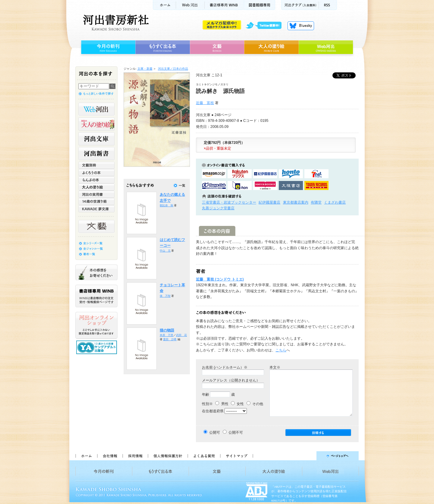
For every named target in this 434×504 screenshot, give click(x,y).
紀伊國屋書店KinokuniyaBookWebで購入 (265, 174)
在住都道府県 (213, 411)
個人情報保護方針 (168, 456)
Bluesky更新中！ (301, 26)
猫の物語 (167, 330)
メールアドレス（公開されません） (231, 380)
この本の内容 (217, 231)
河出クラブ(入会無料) (300, 5)
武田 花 (181, 335)
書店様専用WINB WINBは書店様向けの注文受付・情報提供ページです (96, 296)
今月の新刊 (107, 47)
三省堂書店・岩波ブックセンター (229, 202)
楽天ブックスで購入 (240, 174)
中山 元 (165, 251)
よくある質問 (204, 456)
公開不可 (236, 433)
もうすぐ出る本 (163, 47)
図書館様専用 (260, 5)
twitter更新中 (266, 26)
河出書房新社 (115, 23)
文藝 (217, 47)
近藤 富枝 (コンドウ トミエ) (220, 279)
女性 (237, 404)
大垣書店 (291, 185)
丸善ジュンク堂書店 (218, 208)
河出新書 (96, 154)
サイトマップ (237, 456)
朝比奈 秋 (167, 205)
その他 (255, 404)
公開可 (215, 433)
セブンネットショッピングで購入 (316, 174)
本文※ (275, 367)
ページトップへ (308, 456)
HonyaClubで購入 (214, 185)
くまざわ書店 (335, 202)
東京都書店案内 (296, 202)
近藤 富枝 (205, 103)
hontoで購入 (291, 174)
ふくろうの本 (96, 173)
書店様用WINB (224, 5)
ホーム (164, 5)
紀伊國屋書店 (269, 202)
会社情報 (110, 456)
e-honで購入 (240, 185)
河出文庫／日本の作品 (173, 69)
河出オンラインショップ (96, 325)
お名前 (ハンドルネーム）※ (225, 367)
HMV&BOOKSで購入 (265, 185)
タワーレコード (316, 185)
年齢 (206, 395)
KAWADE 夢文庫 (96, 209)
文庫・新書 (145, 69)
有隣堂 (316, 202)
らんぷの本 (96, 180)
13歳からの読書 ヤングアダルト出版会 (97, 347)
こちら (281, 350)
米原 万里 (167, 335)
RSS (328, 5)
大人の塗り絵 (271, 47)
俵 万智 (165, 296)
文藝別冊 (96, 165)
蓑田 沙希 (170, 339)
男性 (222, 404)
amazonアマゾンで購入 (214, 174)
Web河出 (190, 5)
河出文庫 (96, 139)
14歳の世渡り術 (96, 201)
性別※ (207, 404)
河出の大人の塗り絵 (96, 124)
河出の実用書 (96, 194)
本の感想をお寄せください (96, 272)
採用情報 (135, 456)
